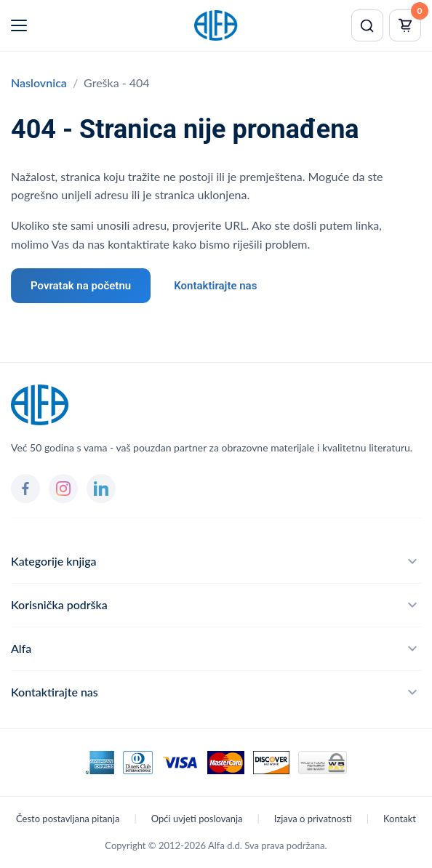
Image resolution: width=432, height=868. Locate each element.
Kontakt (400, 819)
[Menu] (19, 25)
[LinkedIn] (101, 489)
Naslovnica (39, 83)
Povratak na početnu (81, 286)
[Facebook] (25, 489)
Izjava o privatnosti (313, 819)
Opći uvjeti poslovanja (197, 819)
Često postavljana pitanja (68, 819)
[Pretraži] (367, 25)
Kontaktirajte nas (215, 286)
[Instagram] (63, 489)
